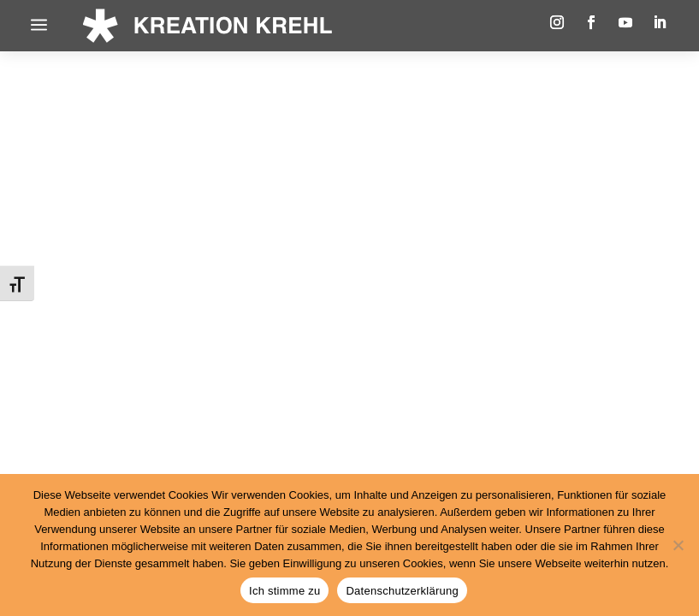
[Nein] (678, 545)
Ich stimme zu (284, 591)
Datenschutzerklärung (402, 591)
